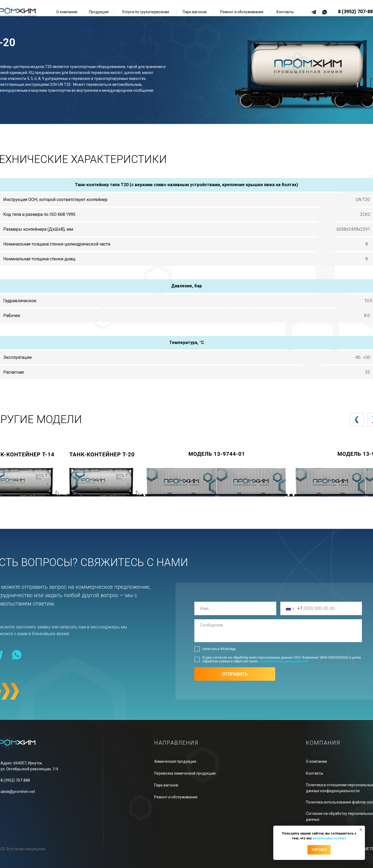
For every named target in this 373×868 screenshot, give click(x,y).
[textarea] (278, 631)
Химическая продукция (175, 761)
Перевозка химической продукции (185, 773)
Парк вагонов (195, 12)
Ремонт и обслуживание (242, 12)
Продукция (99, 12)
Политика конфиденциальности (284, 661)
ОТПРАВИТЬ (235, 674)
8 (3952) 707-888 (15, 780)
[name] (235, 608)
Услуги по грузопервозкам (145, 12)
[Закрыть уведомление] (361, 830)
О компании (67, 12)
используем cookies (329, 838)
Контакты (285, 12)
